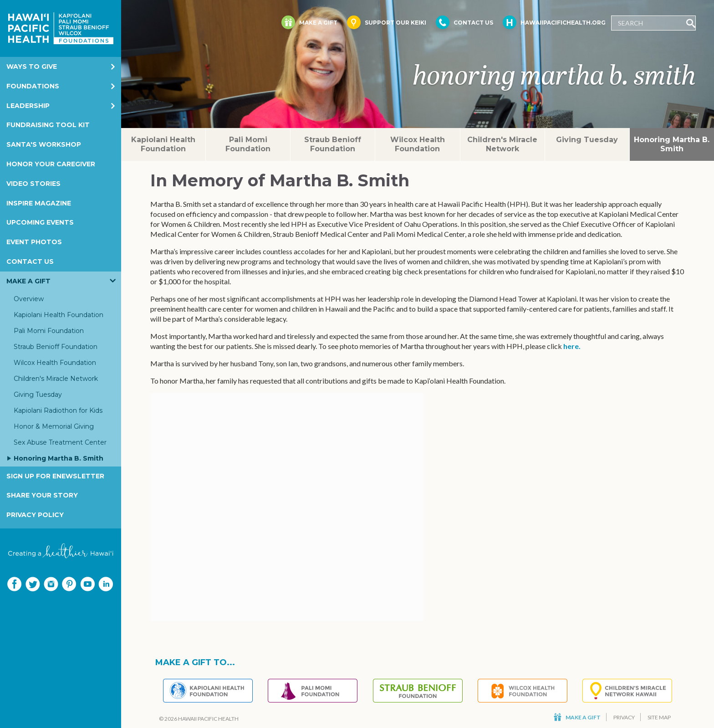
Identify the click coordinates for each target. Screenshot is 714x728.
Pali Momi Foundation (49, 331)
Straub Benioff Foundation (56, 347)
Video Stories (33, 184)
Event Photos (34, 242)
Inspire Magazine (39, 203)
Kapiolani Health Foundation (59, 315)
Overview (29, 299)
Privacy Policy (35, 515)
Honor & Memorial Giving (54, 426)
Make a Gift (28, 281)
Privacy (624, 717)
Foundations (33, 86)
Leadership (28, 106)
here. (572, 346)
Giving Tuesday (38, 395)
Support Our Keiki (387, 22)
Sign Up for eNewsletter (55, 476)
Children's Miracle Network (56, 379)
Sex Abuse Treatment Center (60, 442)
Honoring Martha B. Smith (59, 458)
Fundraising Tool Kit (48, 125)
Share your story (42, 495)
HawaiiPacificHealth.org (554, 22)
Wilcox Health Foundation (55, 363)
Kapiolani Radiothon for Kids (58, 410)
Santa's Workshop (44, 144)
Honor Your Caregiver (51, 164)
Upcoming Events (40, 222)
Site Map (659, 717)
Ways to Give (32, 67)
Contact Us (30, 261)
